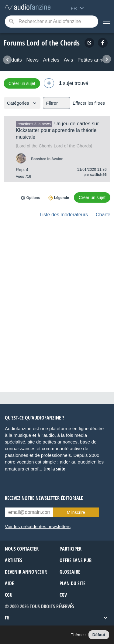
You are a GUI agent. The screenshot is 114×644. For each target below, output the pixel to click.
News (32, 60)
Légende (62, 198)
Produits (13, 60)
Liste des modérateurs (64, 215)
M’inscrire (76, 512)
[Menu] (106, 22)
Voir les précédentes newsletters (38, 526)
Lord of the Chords (54, 146)
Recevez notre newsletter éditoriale (44, 498)
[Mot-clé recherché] (52, 22)
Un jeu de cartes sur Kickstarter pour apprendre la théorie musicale (57, 130)
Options (33, 198)
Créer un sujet (22, 83)
